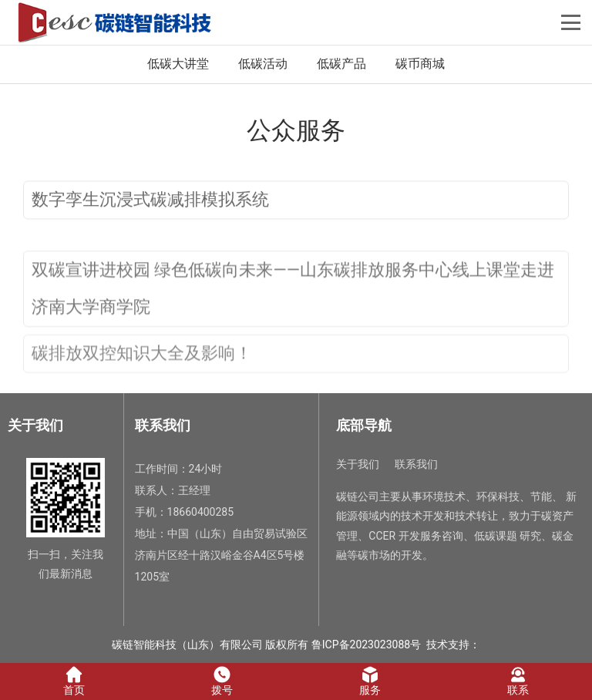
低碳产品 (341, 64)
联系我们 (416, 464)
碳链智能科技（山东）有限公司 (187, 644)
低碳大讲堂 (178, 64)
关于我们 (358, 464)
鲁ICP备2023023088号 (366, 644)
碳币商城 (420, 64)
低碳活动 (263, 64)
